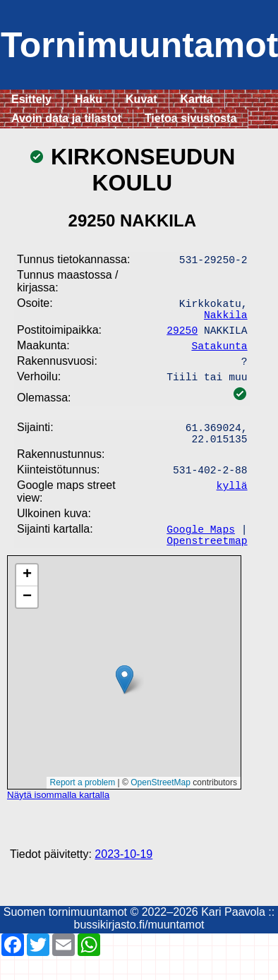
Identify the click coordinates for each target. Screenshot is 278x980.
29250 (182, 337)
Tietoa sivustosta (191, 118)
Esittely (31, 99)
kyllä (232, 503)
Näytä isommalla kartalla (58, 819)
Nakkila (226, 320)
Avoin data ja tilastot (66, 118)
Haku (89, 99)
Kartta (197, 99)
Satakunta (219, 353)
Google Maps (201, 550)
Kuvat (141, 99)
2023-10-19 (123, 878)
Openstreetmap (207, 564)
